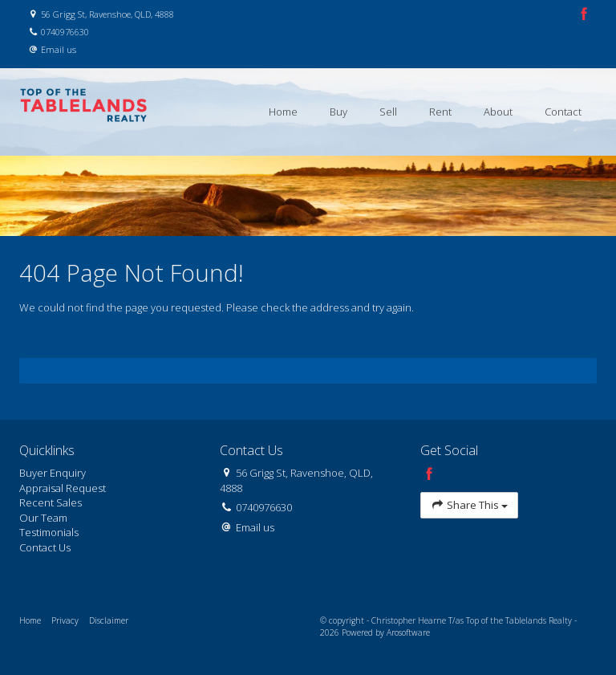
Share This (469, 505)
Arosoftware (408, 632)
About (498, 112)
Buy (338, 112)
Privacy (65, 620)
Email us (59, 49)
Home (283, 112)
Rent (440, 112)
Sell (388, 112)
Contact (563, 112)
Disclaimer (109, 620)
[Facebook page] (584, 15)
